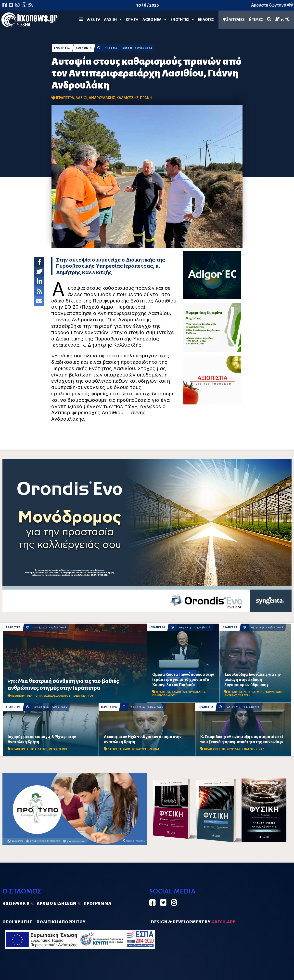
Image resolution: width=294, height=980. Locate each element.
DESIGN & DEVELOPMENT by (193, 922)
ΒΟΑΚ (208, 749)
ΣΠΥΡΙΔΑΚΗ (235, 749)
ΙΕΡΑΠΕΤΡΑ (65, 98)
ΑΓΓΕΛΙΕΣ (234, 19)
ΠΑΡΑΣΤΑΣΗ (47, 696)
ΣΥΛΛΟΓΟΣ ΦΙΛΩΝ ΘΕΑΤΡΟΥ (75, 696)
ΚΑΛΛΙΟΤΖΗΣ (128, 98)
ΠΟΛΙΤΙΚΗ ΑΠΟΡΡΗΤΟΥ (61, 922)
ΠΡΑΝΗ (146, 98)
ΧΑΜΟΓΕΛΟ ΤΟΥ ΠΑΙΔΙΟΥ (188, 692)
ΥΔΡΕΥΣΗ (244, 696)
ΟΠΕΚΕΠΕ (219, 749)
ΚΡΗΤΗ (132, 20)
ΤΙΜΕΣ (256, 19)
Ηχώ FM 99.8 (16, 904)
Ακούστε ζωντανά (272, 5)
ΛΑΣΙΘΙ (81, 98)
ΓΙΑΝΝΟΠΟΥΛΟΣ (163, 696)
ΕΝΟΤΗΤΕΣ (182, 19)
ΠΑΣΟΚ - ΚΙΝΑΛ (254, 749)
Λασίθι (113, 19)
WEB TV (93, 20)
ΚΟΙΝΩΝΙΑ (84, 48)
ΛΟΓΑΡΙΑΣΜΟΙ (253, 692)
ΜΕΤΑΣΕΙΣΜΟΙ (58, 749)
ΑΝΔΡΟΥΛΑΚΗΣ (102, 98)
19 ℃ (282, 19)
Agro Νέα (154, 19)
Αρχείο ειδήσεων (57, 904)
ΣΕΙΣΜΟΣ (125, 749)
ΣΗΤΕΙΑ (32, 749)
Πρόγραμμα (97, 904)
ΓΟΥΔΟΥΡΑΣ (140, 749)
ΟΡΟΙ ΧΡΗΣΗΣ (17, 922)
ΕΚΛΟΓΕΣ (206, 20)
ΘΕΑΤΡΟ (32, 696)
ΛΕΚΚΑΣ (154, 749)
